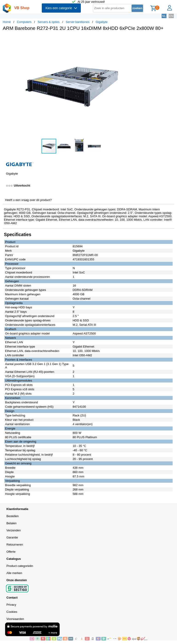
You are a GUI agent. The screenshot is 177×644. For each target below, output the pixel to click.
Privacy (11, 605)
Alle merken (14, 573)
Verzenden (14, 530)
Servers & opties (49, 22)
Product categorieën (20, 566)
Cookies (12, 612)
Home (7, 22)
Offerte (11, 552)
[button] (136, 39)
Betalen (11, 523)
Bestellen (13, 516)
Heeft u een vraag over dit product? (28, 200)
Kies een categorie (61, 8)
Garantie (12, 537)
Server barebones (77, 22)
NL (164, 16)
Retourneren (15, 545)
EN (171, 16)
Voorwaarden (15, 619)
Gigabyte (101, 22)
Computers (24, 22)
